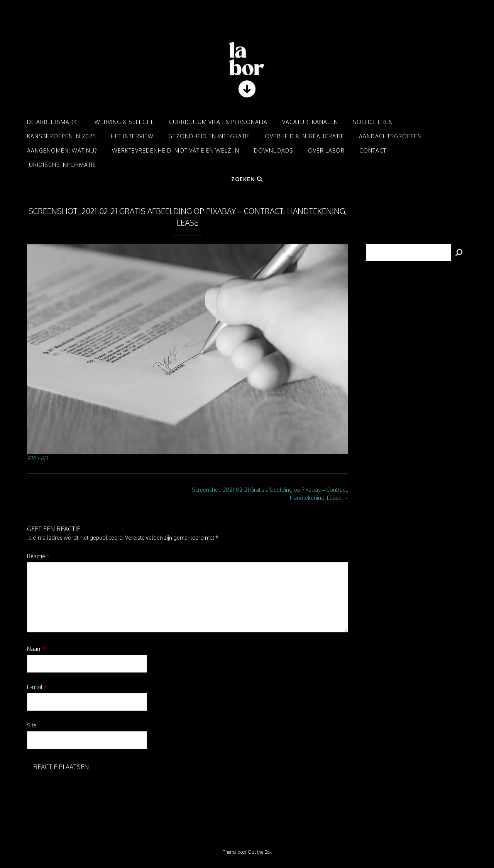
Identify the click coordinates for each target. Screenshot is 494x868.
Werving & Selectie (124, 122)
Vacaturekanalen (310, 122)
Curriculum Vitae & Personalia (218, 122)
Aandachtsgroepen (390, 136)
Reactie (38, 556)
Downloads (274, 150)
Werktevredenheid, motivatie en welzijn (176, 150)
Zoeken (247, 179)
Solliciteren (373, 122)
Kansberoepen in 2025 (62, 136)
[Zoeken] (459, 252)
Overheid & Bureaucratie (305, 136)
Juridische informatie (62, 165)
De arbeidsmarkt (53, 122)
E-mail (37, 687)
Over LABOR (326, 150)
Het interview (132, 136)
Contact (373, 150)
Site (32, 725)
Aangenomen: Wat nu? (62, 150)
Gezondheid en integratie (209, 136)
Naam (36, 649)
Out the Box (260, 852)
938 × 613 (37, 458)
